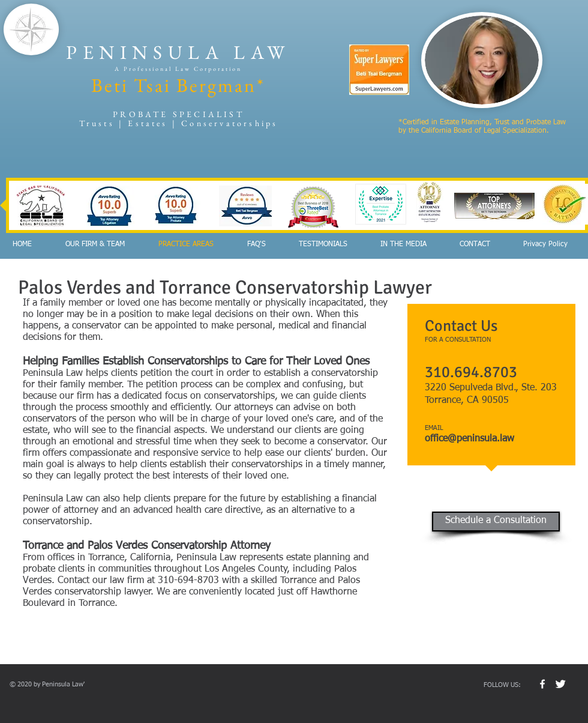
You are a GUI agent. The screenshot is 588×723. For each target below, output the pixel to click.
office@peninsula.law (469, 439)
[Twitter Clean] (560, 684)
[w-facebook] (542, 684)
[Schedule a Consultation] (496, 522)
